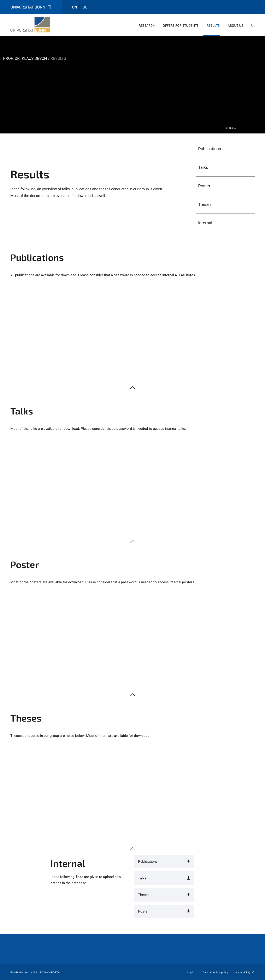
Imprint (191, 972)
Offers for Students (181, 25)
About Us (235, 25)
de (85, 7)
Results (213, 25)
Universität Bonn (31, 7)
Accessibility (245, 972)
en (75, 7)
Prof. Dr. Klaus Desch (25, 58)
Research (147, 25)
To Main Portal (50, 972)
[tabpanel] (132, 85)
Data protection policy (215, 972)
